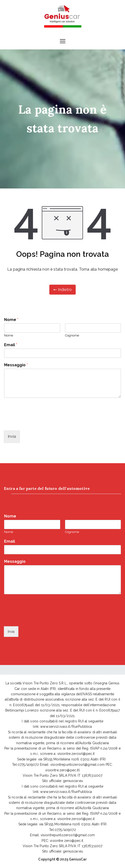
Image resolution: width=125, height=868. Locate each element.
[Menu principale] (63, 41)
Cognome (72, 335)
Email (11, 345)
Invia (12, 436)
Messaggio (16, 365)
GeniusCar (78, 859)
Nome (11, 320)
